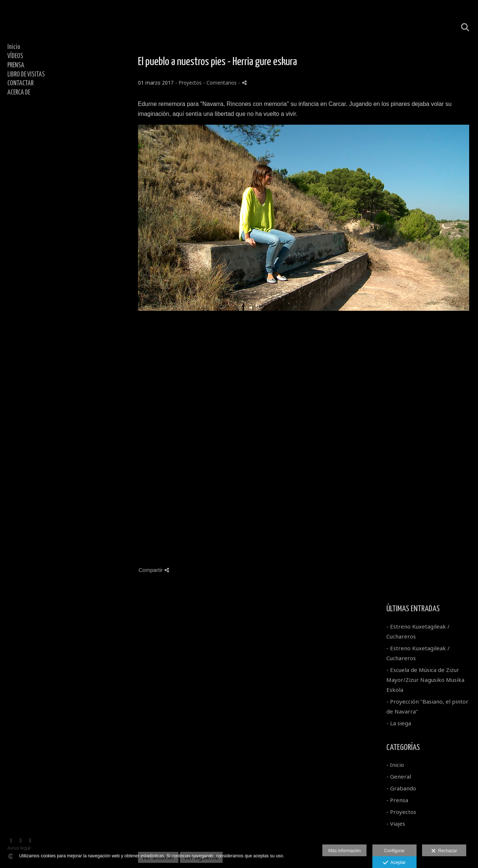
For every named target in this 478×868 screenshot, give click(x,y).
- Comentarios (221, 83)
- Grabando (401, 788)
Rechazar (444, 851)
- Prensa (397, 800)
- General (399, 776)
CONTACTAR (20, 83)
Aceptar (394, 863)
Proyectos (190, 83)
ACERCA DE (19, 93)
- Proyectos (401, 812)
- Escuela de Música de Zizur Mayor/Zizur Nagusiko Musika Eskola (425, 680)
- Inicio (395, 765)
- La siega (399, 723)
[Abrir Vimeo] (11, 841)
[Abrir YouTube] (21, 841)
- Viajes (396, 823)
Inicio (14, 47)
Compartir (154, 570)
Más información (344, 851)
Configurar (394, 851)
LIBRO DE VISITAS (26, 75)
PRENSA (16, 65)
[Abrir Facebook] (30, 841)
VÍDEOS (15, 56)
